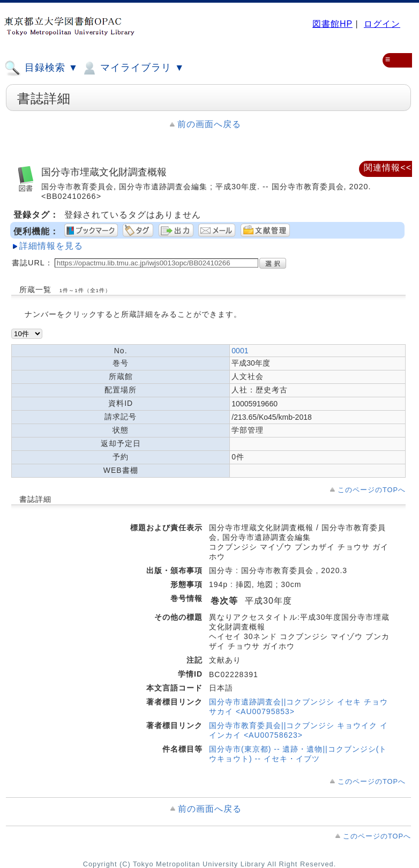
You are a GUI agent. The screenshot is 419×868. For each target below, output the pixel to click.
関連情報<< (388, 168)
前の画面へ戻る (209, 124)
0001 (240, 351)
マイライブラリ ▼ (133, 68)
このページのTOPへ (372, 490)
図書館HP (332, 24)
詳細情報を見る (51, 246)
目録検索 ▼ (41, 68)
